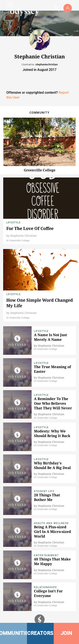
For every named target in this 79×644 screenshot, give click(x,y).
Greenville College (40, 170)
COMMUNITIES (13, 633)
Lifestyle (13, 223)
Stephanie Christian (23, 236)
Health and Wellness (51, 523)
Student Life (44, 491)
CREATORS (40, 633)
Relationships (45, 587)
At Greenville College (18, 241)
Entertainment (46, 555)
